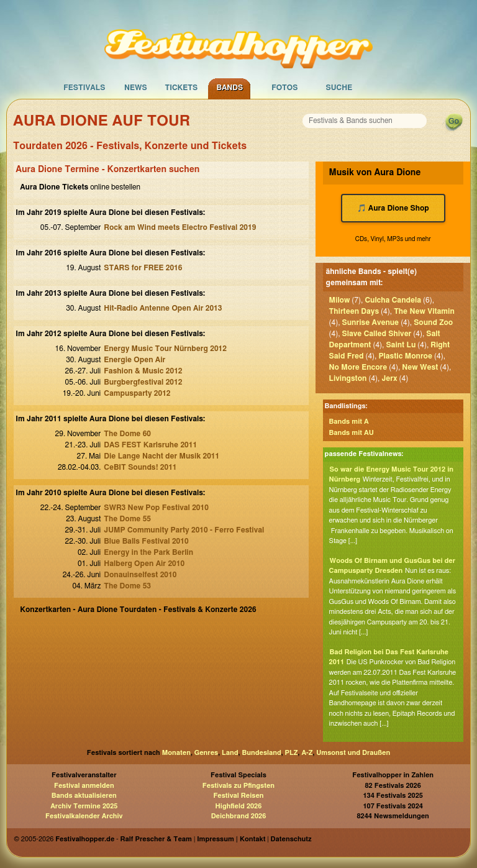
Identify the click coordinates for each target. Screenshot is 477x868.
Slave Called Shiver (377, 334)
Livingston (348, 378)
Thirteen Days (354, 311)
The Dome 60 (127, 434)
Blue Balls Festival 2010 (146, 541)
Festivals (84, 88)
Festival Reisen (238, 796)
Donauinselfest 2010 (140, 575)
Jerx (389, 378)
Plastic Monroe (405, 356)
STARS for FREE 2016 (143, 268)
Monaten (176, 753)
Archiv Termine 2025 (84, 806)
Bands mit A (349, 422)
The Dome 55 (127, 519)
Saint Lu (401, 345)
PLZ (292, 753)
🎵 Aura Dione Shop (393, 208)
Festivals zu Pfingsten (238, 786)
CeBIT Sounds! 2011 (140, 467)
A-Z (307, 753)
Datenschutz (291, 839)
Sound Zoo (433, 322)
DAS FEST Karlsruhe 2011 (150, 445)
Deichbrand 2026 (239, 816)
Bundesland (261, 753)
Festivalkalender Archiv (84, 816)
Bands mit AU (352, 433)
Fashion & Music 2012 (143, 371)
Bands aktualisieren (84, 796)
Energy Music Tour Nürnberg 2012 (165, 349)
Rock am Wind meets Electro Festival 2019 (180, 227)
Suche (339, 88)
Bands (229, 88)
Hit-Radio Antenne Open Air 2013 (163, 308)
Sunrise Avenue (371, 322)
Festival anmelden (84, 786)
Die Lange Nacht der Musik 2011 (161, 456)
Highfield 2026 (239, 806)
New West (420, 367)
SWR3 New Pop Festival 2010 (156, 508)
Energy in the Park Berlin (148, 552)
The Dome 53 (127, 586)
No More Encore (358, 367)
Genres (206, 753)
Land (230, 753)
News (136, 88)
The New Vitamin (424, 311)
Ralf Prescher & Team (156, 839)
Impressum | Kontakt (231, 839)
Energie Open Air (134, 360)
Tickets (181, 88)
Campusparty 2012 (137, 393)
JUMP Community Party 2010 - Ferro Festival (184, 530)
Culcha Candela (393, 300)
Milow (340, 300)
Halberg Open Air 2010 (144, 564)
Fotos (284, 88)
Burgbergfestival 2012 (143, 382)
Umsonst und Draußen (353, 753)
